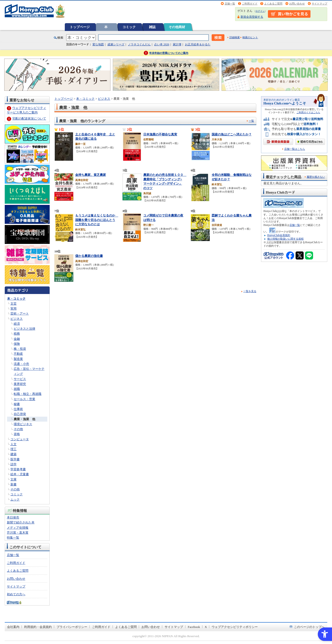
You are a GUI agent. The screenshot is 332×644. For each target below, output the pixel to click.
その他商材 (177, 27)
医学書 (15, 459)
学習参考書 (18, 469)
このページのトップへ (309, 627)
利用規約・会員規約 (38, 627)
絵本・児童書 (20, 474)
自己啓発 (20, 414)
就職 (17, 389)
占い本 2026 (162, 44)
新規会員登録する (252, 17)
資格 (17, 434)
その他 (18, 429)
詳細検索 (235, 37)
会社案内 (13, 627)
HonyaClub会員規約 (279, 235)
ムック (15, 499)
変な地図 (98, 44)
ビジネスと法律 (24, 329)
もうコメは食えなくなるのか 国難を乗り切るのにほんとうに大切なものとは (97, 220)
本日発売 (13, 517)
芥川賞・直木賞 (18, 533)
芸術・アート (20, 313)
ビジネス (17, 319)
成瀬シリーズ (116, 44)
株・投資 (20, 349)
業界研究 (20, 384)
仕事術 (18, 409)
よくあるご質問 (273, 4)
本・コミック (16, 299)
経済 (17, 324)
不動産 (18, 354)
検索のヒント (250, 37)
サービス (20, 379)
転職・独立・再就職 (28, 394)
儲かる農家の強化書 (89, 256)
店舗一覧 (230, 4)
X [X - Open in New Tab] (206, 627)
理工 (13, 449)
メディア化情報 (18, 528)
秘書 (17, 404)
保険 (17, 344)
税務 (17, 334)
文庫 (13, 479)
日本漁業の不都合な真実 (160, 134)
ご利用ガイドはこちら (308, 112)
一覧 (251, 121)
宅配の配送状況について (29, 119)
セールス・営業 (24, 399)
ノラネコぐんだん (139, 44)
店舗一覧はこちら (295, 149)
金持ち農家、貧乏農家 (91, 175)
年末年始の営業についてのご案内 (169, 53)
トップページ (80, 27)
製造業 (18, 359)
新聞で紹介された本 (21, 522)
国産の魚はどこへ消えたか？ (232, 134)
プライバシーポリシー (72, 627)
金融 (17, 339)
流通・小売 (21, 364)
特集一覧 (13, 538)
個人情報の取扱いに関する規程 (285, 239)
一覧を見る (250, 291)
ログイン (260, 11)
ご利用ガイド (250, 4)
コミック (129, 27)
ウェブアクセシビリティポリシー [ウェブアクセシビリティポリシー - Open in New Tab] (235, 627)
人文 (13, 444)
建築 (13, 454)
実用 (13, 309)
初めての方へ (16, 594)
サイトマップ (319, 4)
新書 (13, 484)
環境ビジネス (23, 424)
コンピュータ (20, 439)
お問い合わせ (297, 4)
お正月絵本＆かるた (198, 44)
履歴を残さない (316, 177)
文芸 (13, 304)
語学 (13, 464)
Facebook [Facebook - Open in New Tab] (194, 627)
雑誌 (152, 27)
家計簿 (177, 44)
